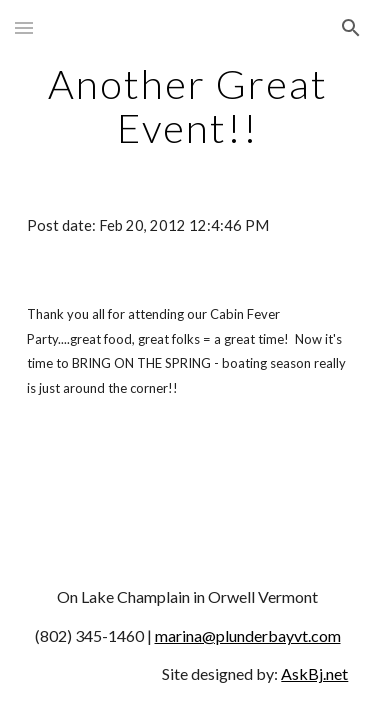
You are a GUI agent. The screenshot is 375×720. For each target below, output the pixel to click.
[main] (188, 106)
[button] (24, 27)
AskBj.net (314, 673)
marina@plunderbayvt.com (248, 635)
